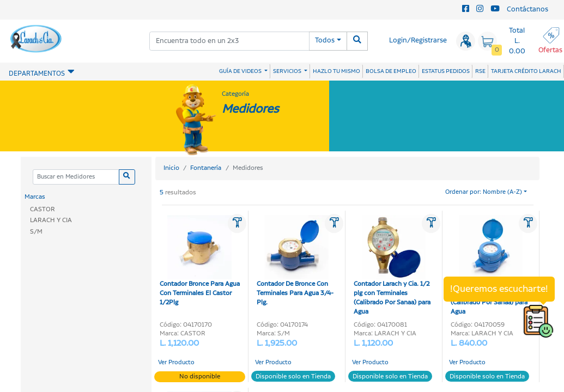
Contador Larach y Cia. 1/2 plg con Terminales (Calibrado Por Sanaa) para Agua (392, 266)
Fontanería (206, 168)
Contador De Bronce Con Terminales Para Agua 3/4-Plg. (295, 261)
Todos (325, 41)
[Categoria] (76, 177)
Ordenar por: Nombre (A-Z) (484, 192)
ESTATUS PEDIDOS (446, 71)
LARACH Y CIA (51, 220)
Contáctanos (527, 10)
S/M (36, 232)
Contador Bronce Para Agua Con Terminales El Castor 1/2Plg (200, 261)
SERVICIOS (288, 71)
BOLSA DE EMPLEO (391, 71)
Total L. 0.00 (517, 41)
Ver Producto (176, 363)
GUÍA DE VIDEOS (241, 71)
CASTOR (43, 209)
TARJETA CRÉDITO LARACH (526, 71)
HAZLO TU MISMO (336, 71)
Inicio (171, 168)
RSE (480, 71)
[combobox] (229, 41)
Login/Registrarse (418, 41)
